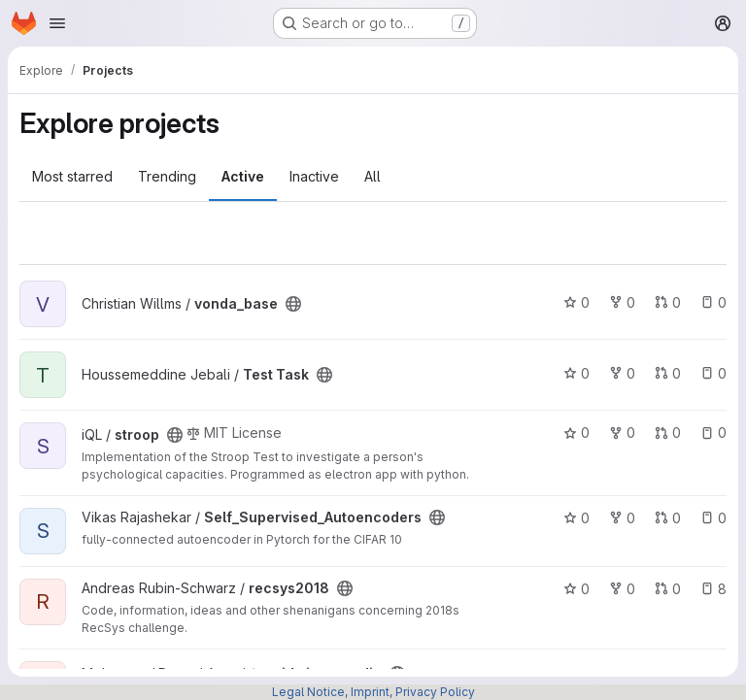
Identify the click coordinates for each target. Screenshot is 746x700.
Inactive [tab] (314, 176)
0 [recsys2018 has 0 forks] (622, 589)
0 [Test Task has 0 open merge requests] (668, 373)
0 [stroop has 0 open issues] (713, 433)
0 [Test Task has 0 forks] (622, 373)
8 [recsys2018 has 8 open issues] (713, 589)
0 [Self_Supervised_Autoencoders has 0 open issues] (713, 518)
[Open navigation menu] (57, 23)
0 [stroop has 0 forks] (622, 433)
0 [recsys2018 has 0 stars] (576, 589)
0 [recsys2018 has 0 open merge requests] (668, 589)
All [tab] (373, 176)
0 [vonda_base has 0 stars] (576, 302)
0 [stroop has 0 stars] (576, 433)
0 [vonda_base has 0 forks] (622, 302)
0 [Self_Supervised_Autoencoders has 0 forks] (622, 518)
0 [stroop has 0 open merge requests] (668, 433)
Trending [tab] (167, 176)
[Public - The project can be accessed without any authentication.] (293, 304)
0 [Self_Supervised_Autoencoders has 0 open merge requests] (668, 518)
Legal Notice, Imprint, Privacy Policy (373, 692)
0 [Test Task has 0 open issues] (713, 373)
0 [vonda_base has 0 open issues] (713, 302)
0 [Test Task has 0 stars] (576, 373)
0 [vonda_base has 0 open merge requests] (668, 302)
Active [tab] (243, 176)
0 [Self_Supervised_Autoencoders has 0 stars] (576, 518)
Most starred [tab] (72, 176)
